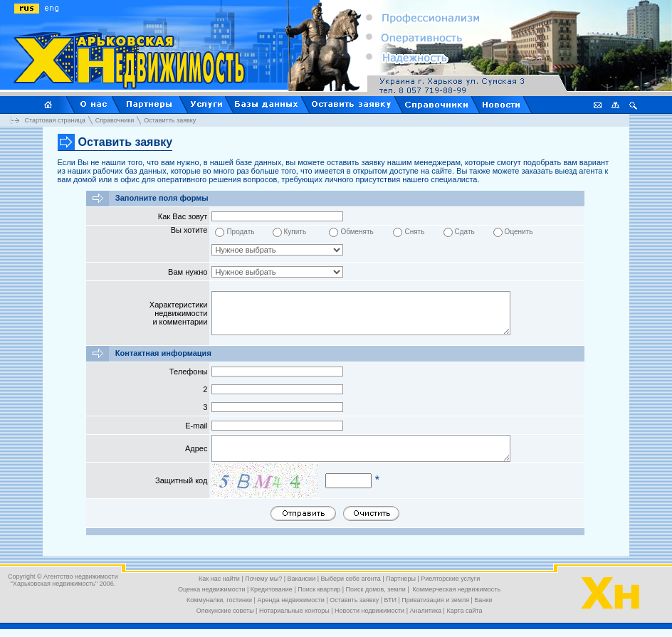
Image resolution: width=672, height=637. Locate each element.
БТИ (390, 600)
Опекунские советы (225, 611)
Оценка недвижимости (211, 589)
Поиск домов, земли (376, 589)
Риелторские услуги (450, 579)
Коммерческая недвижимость (456, 589)
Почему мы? (263, 579)
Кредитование (272, 589)
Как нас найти (219, 579)
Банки (483, 600)
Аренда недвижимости (290, 600)
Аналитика (426, 611)
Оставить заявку (354, 600)
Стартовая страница (55, 120)
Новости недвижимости (369, 611)
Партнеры (401, 579)
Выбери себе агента (351, 579)
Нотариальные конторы (294, 611)
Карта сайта (464, 611)
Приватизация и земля (435, 600)
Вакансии (302, 579)
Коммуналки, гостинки (219, 600)
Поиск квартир (319, 589)
